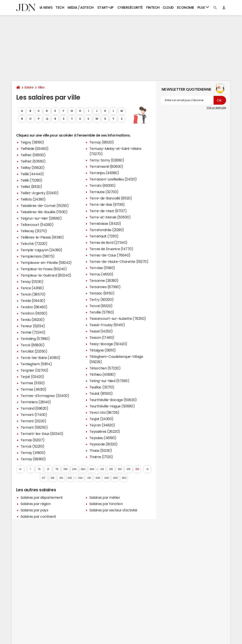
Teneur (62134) (33, 326)
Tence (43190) (32, 288)
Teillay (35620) (33, 168)
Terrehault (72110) (104, 236)
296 (92, 469)
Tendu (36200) (33, 320)
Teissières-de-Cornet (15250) (45, 206)
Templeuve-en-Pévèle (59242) (46, 263)
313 (111, 469)
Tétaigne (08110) (103, 350)
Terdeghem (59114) (36, 364)
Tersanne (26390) (104, 280)
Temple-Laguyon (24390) (41, 250)
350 (124, 478)
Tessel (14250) (101, 331)
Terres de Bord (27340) (108, 242)
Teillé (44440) (32, 174)
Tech (60, 8)
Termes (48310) (33, 389)
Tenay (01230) (32, 282)
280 (83, 469)
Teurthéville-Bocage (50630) (113, 400)
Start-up (105, 8)
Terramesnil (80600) (106, 166)
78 (57, 469)
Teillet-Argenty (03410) (40, 193)
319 (61, 478)
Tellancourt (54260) (37, 225)
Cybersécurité (130, 8)
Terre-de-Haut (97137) (108, 211)
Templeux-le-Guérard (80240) (46, 275)
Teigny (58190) (32, 142)
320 (70, 478)
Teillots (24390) (33, 199)
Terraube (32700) (104, 192)
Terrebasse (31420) (105, 223)
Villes (41, 87)
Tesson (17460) (102, 338)
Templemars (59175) (38, 256)
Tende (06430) (33, 301)
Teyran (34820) (102, 425)
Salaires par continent (38, 516)
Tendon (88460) (34, 307)
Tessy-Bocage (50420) (108, 344)
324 (80, 478)
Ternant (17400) (34, 415)
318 (52, 478)
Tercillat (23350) (34, 351)
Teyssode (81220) (104, 444)
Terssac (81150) (102, 293)
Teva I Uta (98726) (104, 412)
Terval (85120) (101, 306)
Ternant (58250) (34, 427)
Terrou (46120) (101, 274)
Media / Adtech (80, 8)
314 (120, 469)
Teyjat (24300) (101, 419)
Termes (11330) (33, 383)
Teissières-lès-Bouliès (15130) (44, 212)
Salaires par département (42, 497)
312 (102, 469)
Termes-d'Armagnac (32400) (45, 396)
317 (44, 478)
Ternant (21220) (33, 421)
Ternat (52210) (32, 446)
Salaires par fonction (106, 504)
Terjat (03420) (32, 377)
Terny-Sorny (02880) (107, 160)
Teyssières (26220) (105, 431)
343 (107, 478)
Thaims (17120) (101, 457)
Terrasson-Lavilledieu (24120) (113, 179)
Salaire (29, 87)
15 (39, 469)
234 (74, 469)
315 (129, 469)
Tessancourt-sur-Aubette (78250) (118, 319)
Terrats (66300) (103, 185)
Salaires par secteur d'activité (113, 510)
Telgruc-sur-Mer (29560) (41, 218)
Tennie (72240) (33, 332)
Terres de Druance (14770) (111, 249)
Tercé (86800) (33, 345)
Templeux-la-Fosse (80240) (44, 269)
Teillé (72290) (31, 180)
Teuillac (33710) (102, 387)
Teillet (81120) (31, 187)
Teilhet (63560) (33, 161)
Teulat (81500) (101, 393)
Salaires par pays (34, 510)
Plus (203, 7)
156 (65, 469)
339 (98, 478)
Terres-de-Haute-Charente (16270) (119, 261)
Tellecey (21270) (34, 231)
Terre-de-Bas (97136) (107, 204)
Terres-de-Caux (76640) (110, 255)
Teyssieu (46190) (103, 438)
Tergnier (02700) (34, 370)
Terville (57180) (102, 312)
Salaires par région (36, 504)
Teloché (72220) (34, 244)
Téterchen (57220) (105, 368)
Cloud (168, 8)
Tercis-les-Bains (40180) (40, 358)
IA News (46, 8)
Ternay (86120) (102, 142)
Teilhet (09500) (33, 155)
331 (89, 478)
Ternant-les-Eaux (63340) (42, 434)
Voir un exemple (216, 108)
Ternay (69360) (33, 459)
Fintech (153, 8)
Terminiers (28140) (36, 402)
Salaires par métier (105, 497)
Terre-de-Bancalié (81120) (111, 198)
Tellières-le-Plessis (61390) (42, 237)
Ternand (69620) (34, 408)
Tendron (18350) (34, 313)
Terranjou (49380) (104, 173)
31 (48, 469)
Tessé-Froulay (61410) (107, 325)
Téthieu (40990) (103, 374)
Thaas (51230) (101, 450)
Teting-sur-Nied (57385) (109, 381)
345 (115, 478)
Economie (186, 8)
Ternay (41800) (33, 453)
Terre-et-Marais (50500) (110, 217)
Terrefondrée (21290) (107, 230)
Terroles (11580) (102, 268)
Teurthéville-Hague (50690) (112, 406)
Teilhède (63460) (35, 149)
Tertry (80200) (102, 299)
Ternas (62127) (33, 440)
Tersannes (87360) (105, 287)
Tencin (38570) (33, 294)
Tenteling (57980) (35, 339)
